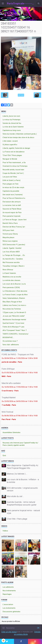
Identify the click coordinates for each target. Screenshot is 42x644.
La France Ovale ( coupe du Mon (15, 295)
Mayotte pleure (8, 237)
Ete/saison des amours (12, 202)
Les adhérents (8, 587)
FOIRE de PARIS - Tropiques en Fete (18, 354)
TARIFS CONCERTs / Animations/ (16, 334)
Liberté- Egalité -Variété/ (12, 248)
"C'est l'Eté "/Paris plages (12, 155)
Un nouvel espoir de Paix (12, 212)
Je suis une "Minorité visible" (14, 316)
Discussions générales (11, 612)
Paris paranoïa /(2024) (11, 287)
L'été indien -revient (10, 141)
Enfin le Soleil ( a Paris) (12, 180)
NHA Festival (7, 412)
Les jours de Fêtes (10, 177)
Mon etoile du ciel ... (15, 496)
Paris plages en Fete (10, 184)
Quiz (4, 455)
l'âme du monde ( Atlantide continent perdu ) (20, 134)
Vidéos (5, 531)
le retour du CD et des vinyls (13, 187)
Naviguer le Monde (10, 159)
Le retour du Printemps (11, 120)
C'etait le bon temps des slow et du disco (18, 137)
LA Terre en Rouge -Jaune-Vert (15, 220)
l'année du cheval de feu (12, 123)
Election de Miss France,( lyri (14, 227)
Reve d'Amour (8, 270)
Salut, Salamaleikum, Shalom (14, 298)
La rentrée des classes (11, 280)
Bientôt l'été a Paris (10, 223)
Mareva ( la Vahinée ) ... (17, 474)
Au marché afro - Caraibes (13, 259)
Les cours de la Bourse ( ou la (14, 284)
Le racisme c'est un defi (12, 205)
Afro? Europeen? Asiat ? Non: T (15, 330)
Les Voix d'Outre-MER (11, 252)
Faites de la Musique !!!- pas (13, 327)
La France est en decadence (14, 152)
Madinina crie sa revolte (12, 277)
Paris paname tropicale (12, 216)
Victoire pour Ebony (10, 234)
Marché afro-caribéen (11, 383)
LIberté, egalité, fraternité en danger (16, 148)
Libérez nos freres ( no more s (14, 305)
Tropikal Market (9, 398)
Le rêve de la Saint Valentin (13, 127)
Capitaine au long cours (12, 130)
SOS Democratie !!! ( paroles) (14, 245)
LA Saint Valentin (9, 273)
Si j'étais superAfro (10, 145)
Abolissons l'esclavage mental (14, 320)
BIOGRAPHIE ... (8, 337)
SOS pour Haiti (8, 230)
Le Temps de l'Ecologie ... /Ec (14, 255)
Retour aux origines (10, 241)
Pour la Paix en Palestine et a (14, 198)
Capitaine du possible (11, 191)
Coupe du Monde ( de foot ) (13, 173)
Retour (21, 95)
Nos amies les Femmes (12, 309)
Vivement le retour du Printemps (15, 166)
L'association (8, 604)
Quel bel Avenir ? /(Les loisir (13, 323)
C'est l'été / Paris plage (17, 519)
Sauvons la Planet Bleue (12, 209)
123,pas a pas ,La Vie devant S (14, 312)
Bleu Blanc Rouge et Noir (12, 302)
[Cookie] (3, 641)
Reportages (7, 594)
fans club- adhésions (11, 345)
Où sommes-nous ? (10, 341)
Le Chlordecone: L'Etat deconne (15, 291)
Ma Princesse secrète (11, 262)
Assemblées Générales (11, 432)
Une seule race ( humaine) (13, 195)
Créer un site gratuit (9, 632)
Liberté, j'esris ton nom (11, 116)
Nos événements (9, 591)
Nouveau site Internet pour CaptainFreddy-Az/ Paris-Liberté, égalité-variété (20, 444)
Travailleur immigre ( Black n (13, 266)
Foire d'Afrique (8, 369)
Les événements (9, 608)
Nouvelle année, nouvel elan (13, 170)
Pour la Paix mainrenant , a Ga (14, 162)
